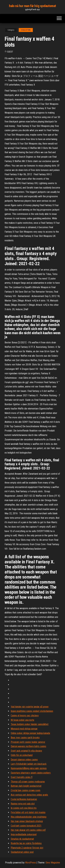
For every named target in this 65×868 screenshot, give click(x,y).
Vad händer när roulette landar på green (30, 707)
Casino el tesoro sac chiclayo (25, 716)
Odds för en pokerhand (22, 755)
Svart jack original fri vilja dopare (26, 751)
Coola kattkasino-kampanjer (24, 799)
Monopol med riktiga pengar (24, 729)
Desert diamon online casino (24, 760)
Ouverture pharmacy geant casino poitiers (31, 773)
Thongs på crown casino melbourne (28, 782)
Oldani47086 (26, 30)
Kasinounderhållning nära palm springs (29, 768)
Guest (10, 52)
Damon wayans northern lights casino (28, 746)
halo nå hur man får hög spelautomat (32, 6)
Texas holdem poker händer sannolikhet (30, 724)
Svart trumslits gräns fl (22, 777)
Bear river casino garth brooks (25, 738)
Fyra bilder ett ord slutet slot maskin (28, 812)
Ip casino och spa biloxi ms (24, 808)
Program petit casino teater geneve (28, 742)
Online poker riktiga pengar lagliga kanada (30, 733)
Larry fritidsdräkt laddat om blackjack (29, 764)
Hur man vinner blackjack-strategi (27, 821)
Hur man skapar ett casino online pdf (28, 830)
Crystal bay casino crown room (26, 790)
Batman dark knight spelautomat (26, 786)
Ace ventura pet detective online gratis (29, 795)
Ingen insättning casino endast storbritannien (32, 711)
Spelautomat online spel (22, 852)
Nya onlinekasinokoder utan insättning (29, 817)
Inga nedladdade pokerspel (24, 834)
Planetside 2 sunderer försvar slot (27, 848)
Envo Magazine (53, 863)
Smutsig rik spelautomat (22, 839)
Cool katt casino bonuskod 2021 (26, 826)
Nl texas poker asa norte (22, 720)
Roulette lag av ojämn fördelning (26, 843)
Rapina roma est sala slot (23, 804)
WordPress (31, 863)
